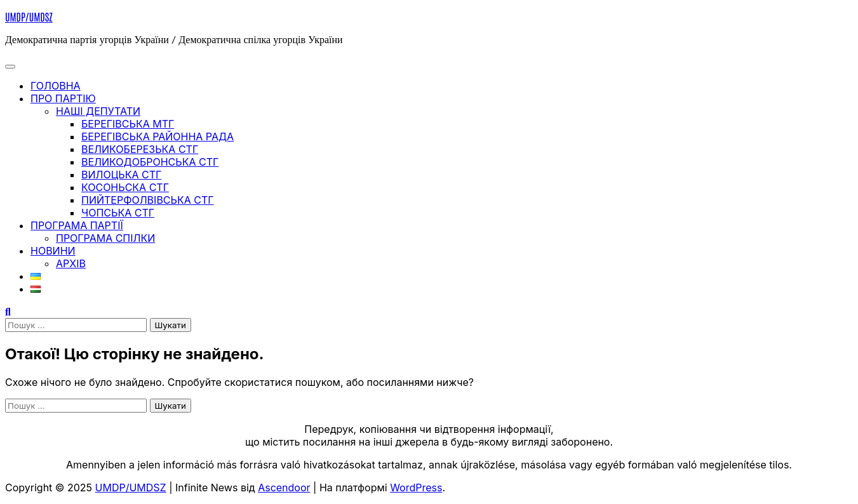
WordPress (416, 487)
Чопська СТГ (118, 213)
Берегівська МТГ (128, 124)
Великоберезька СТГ (140, 149)
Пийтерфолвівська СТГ (148, 200)
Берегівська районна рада (158, 136)
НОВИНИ (53, 251)
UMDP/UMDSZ (29, 17)
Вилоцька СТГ (121, 175)
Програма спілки (105, 238)
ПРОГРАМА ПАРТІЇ (77, 225)
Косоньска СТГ (125, 187)
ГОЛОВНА (56, 86)
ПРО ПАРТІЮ (63, 98)
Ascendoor (284, 487)
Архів (71, 263)
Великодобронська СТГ (150, 162)
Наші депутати (98, 111)
